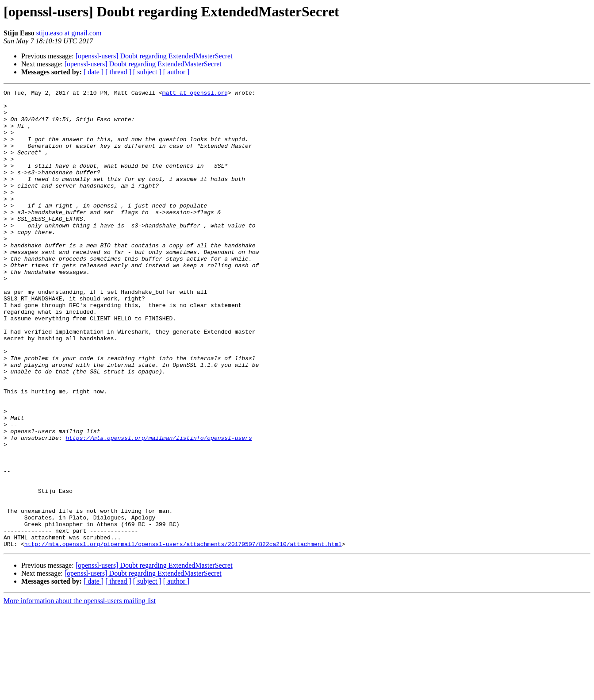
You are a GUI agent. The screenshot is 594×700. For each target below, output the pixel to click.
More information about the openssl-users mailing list (80, 692)
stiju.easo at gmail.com (69, 33)
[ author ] (176, 72)
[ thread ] (118, 72)
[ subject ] (147, 72)
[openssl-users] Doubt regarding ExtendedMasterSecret (154, 56)
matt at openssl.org (195, 94)
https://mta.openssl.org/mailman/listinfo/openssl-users (159, 508)
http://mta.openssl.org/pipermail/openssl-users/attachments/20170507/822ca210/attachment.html (183, 635)
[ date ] (94, 72)
